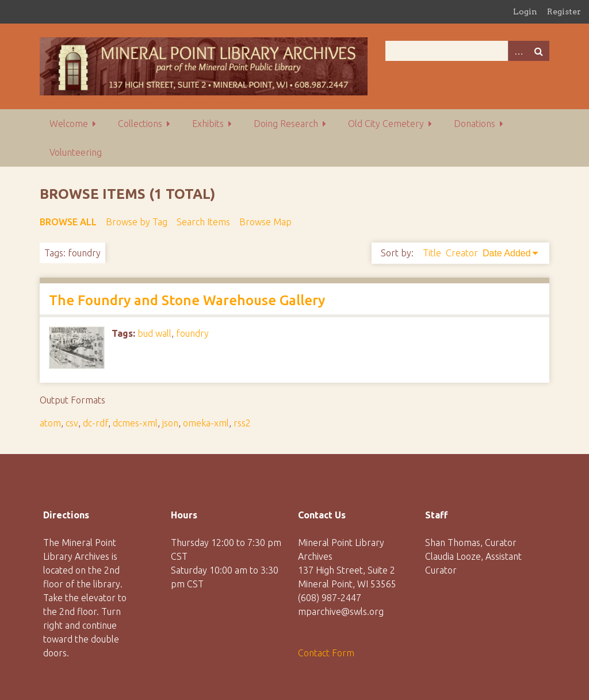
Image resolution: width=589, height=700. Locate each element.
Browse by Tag (137, 222)
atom (50, 423)
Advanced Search (518, 51)
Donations (475, 124)
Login (525, 11)
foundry (192, 333)
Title (432, 253)
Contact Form (326, 653)
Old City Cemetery (386, 124)
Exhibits (208, 124)
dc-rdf (95, 423)
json (170, 423)
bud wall (154, 333)
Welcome (69, 124)
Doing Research (286, 124)
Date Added (507, 253)
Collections (140, 124)
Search (539, 51)
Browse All (68, 222)
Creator (462, 253)
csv (72, 423)
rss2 (242, 423)
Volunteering (76, 152)
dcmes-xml (135, 423)
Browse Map (265, 222)
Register (564, 11)
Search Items (203, 222)
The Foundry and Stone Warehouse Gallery (187, 300)
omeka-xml (206, 423)
